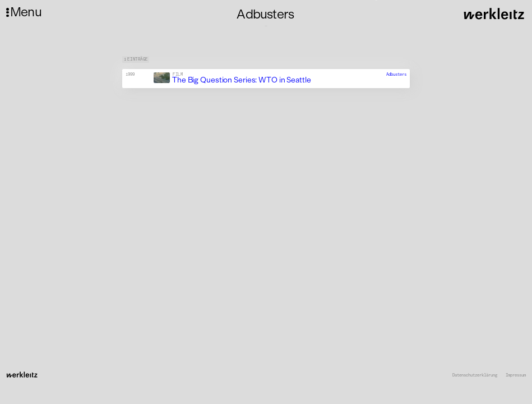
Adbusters (396, 74)
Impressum (516, 375)
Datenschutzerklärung (475, 375)
